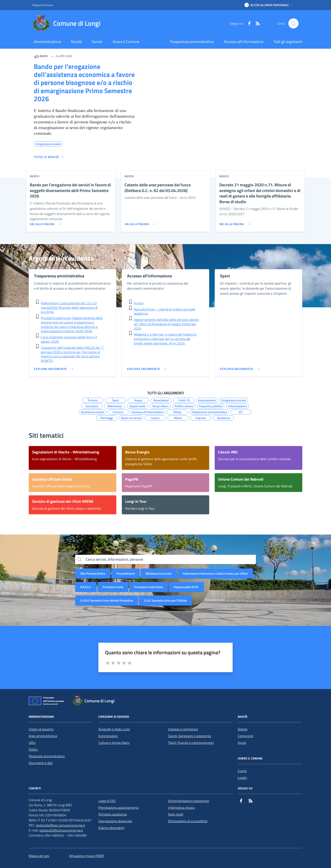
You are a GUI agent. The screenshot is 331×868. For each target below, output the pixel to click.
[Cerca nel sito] (293, 23)
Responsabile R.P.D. (186, 587)
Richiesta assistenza (113, 814)
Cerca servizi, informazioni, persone (114, 559)
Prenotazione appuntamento (119, 808)
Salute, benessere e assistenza (190, 736)
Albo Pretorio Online (93, 573)
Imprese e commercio (183, 729)
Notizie (243, 729)
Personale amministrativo (47, 756)
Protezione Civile (113, 587)
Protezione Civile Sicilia (149, 587)
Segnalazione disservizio (115, 821)
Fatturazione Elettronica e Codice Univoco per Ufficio (215, 573)
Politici (33, 749)
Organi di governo (41, 729)
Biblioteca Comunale (159, 573)
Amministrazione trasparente (189, 801)
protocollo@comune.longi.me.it (61, 830)
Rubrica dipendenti (111, 828)
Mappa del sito (39, 856)
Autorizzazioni (108, 736)
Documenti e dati (41, 763)
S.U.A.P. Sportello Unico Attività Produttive (107, 600)
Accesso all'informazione (244, 42)
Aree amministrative (43, 736)
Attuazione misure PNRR (86, 856)
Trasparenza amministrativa (192, 42)
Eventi (242, 771)
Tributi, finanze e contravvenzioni (191, 743)
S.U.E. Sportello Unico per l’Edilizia (165, 600)
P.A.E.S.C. (86, 587)
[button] (269, 5)
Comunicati (246, 736)
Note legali (176, 814)
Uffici (32, 743)
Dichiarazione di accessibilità (188, 821)
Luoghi (242, 778)
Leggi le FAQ (107, 801)
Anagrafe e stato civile (114, 729)
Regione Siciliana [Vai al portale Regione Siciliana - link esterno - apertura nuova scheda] (43, 5)
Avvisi (242, 743)
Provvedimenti (125, 573)
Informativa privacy (182, 808)
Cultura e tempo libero (114, 743)
